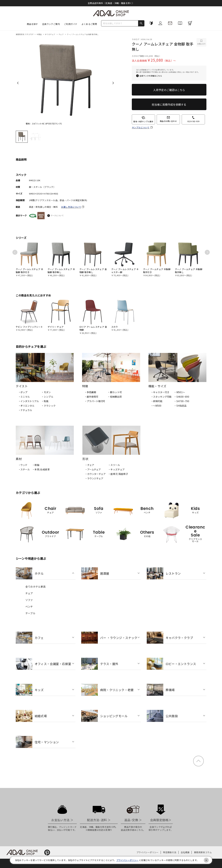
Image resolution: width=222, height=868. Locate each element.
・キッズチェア (116, 469)
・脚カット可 (115, 392)
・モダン (46, 392)
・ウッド (23, 465)
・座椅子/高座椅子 (118, 474)
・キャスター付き (160, 392)
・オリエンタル (26, 406)
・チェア (89, 465)
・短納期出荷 (115, 397)
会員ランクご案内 (51, 24)
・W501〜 (179, 392)
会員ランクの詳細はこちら (151, 76)
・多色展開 (90, 392)
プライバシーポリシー (148, 852)
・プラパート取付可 (95, 401)
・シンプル (47, 397)
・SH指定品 (180, 406)
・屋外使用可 (91, 397)
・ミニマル (24, 397)
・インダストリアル (29, 401)
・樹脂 (36, 465)
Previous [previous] (18, 83)
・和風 (45, 401)
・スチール (24, 469)
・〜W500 (156, 406)
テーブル (30, 613)
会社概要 (185, 852)
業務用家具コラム (203, 852)
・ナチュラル (25, 410)
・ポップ (23, 392)
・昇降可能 (157, 401)
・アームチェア (93, 469)
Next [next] (113, 83)
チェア (61, 34)
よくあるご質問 (89, 24)
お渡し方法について (71, 207)
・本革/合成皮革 (41, 469)
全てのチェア (50, 34)
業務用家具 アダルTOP (25, 34)
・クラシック (48, 406)
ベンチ (29, 606)
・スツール (114, 465)
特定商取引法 (170, 852)
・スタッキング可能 (161, 397)
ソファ (29, 600)
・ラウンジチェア (94, 478)
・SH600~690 (182, 397)
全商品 (39, 34)
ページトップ (198, 761)
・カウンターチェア (95, 474)
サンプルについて (141, 128)
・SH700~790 (182, 401)
